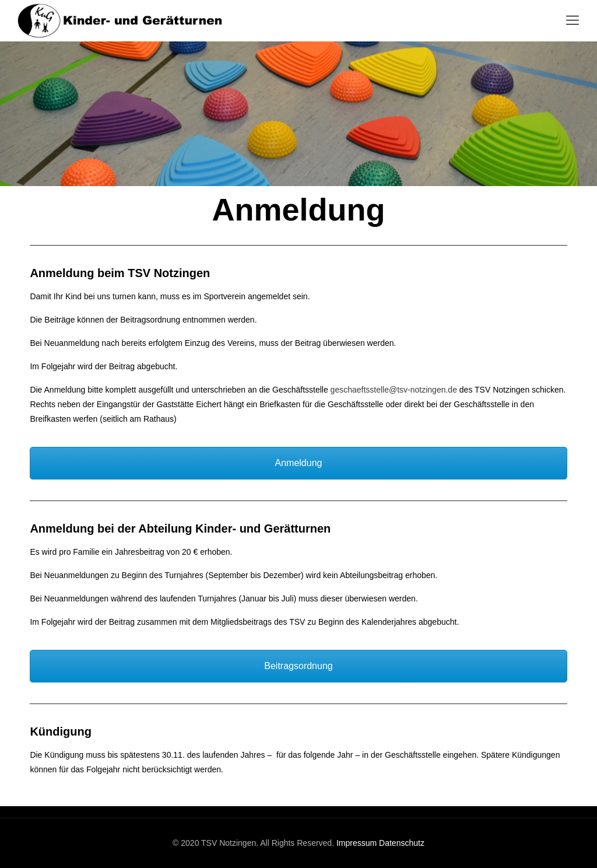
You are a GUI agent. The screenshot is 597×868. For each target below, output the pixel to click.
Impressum (357, 843)
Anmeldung (299, 463)
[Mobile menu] (573, 20)
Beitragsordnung (298, 666)
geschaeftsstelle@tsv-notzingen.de (394, 390)
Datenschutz (402, 843)
